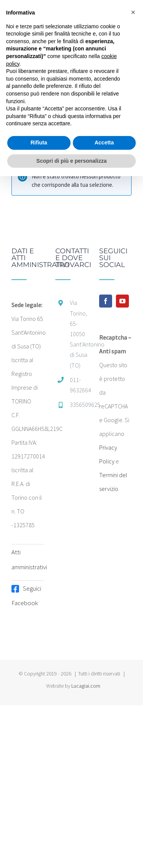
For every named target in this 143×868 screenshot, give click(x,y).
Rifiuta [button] (39, 143)
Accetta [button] (104, 143)
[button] (133, 12)
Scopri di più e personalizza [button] (71, 161)
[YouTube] (122, 301)
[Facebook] (106, 301)
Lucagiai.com (86, 686)
